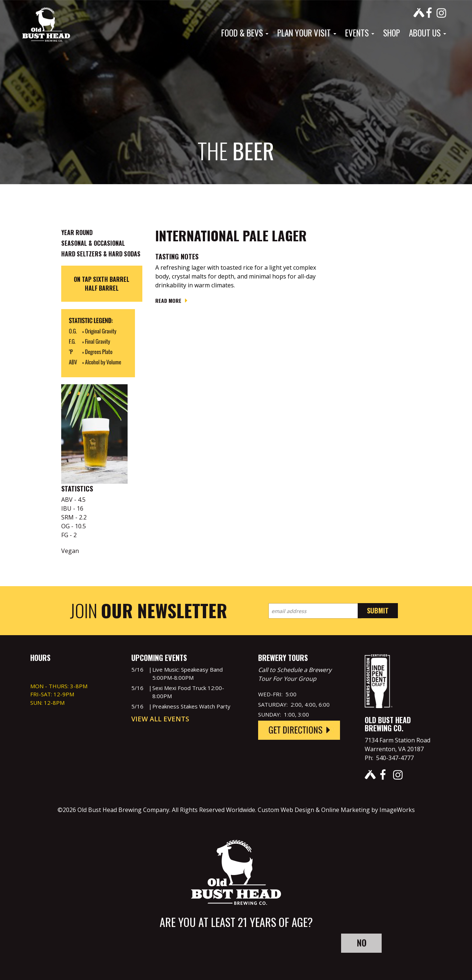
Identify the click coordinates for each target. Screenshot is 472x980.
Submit (378, 610)
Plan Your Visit (307, 33)
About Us (428, 33)
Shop (392, 33)
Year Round (77, 232)
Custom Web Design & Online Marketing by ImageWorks (336, 810)
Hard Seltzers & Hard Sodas (101, 254)
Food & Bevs (245, 33)
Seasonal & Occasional (93, 243)
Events (360, 33)
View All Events (160, 719)
